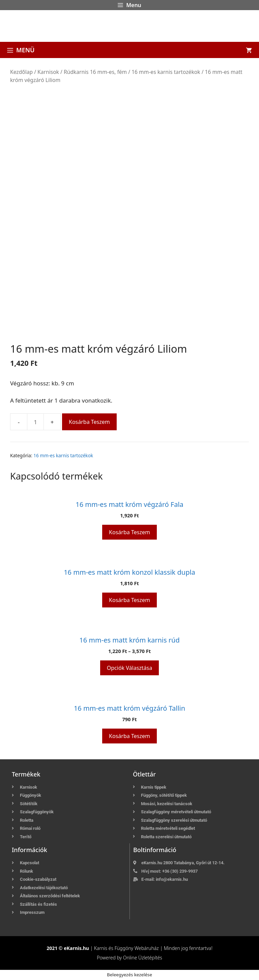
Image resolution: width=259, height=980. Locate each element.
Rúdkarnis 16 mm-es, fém (95, 72)
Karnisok (48, 72)
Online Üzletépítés (143, 958)
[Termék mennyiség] (35, 422)
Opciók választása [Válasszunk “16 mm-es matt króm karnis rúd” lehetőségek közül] (129, 668)
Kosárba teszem (89, 422)
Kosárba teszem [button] (129, 532)
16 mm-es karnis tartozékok (166, 72)
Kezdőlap (21, 72)
